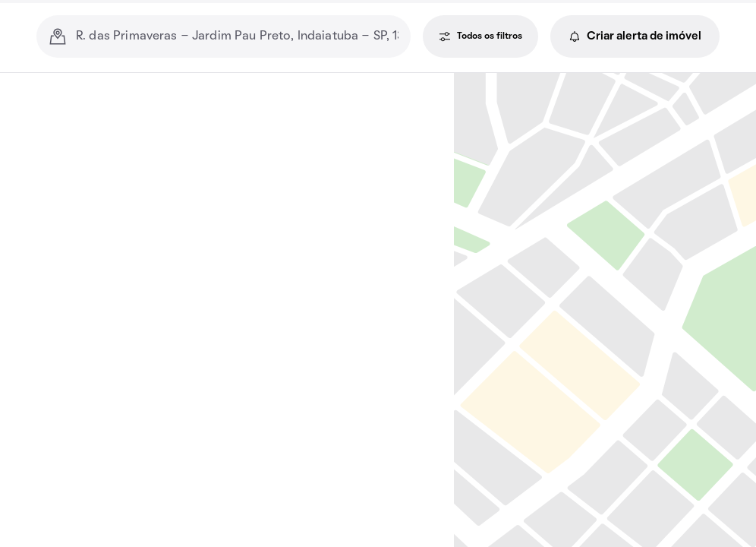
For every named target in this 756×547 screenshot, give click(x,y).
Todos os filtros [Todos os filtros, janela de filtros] (480, 36)
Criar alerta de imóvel (635, 36)
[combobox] (237, 36)
